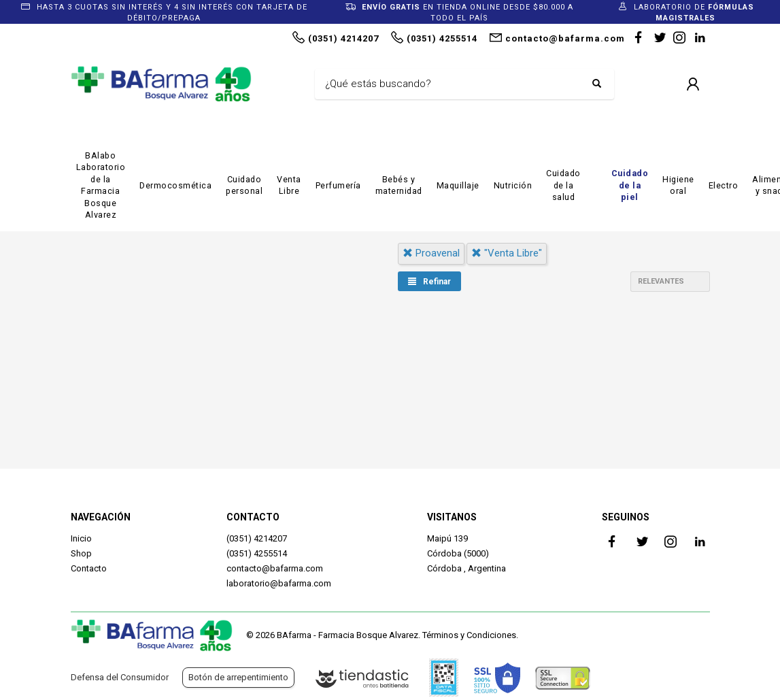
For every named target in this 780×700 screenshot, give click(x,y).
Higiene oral (678, 185)
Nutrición (513, 185)
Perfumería (338, 185)
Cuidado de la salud (563, 185)
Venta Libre (289, 185)
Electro (724, 185)
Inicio (81, 538)
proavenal (431, 253)
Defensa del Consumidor (120, 677)
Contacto (89, 568)
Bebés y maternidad (399, 185)
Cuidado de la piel (630, 185)
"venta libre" (507, 253)
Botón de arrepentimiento (238, 677)
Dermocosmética (175, 185)
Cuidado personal (244, 185)
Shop (81, 553)
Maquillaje (458, 185)
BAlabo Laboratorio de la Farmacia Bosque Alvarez (101, 185)
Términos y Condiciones (469, 635)
